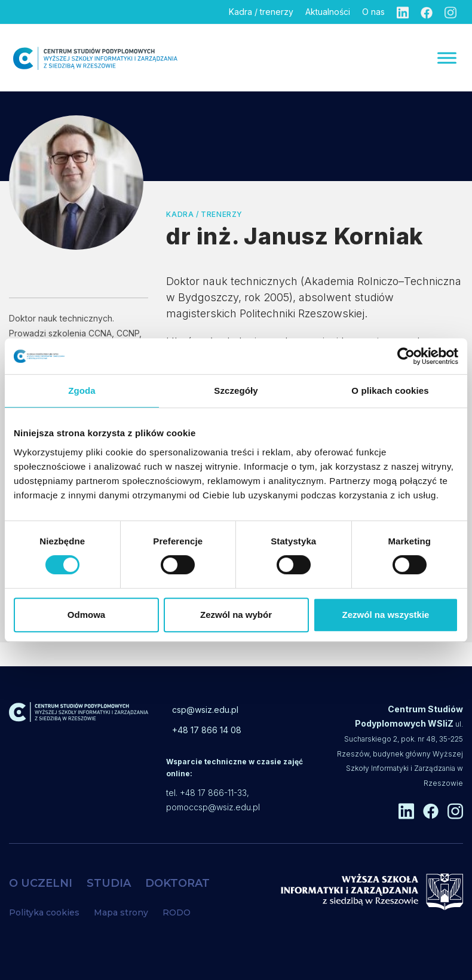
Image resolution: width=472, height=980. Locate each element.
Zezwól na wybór (236, 615)
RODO (177, 912)
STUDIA (109, 883)
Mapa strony (121, 912)
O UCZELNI (41, 883)
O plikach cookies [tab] (390, 391)
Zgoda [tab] (82, 391)
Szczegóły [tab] (236, 391)
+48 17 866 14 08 (207, 730)
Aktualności (328, 12)
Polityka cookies (44, 912)
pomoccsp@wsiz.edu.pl (213, 807)
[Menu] (447, 58)
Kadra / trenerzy (261, 12)
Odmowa (86, 615)
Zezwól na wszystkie (386, 615)
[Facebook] (427, 12)
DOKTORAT (177, 883)
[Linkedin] (403, 12)
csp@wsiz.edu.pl (205, 710)
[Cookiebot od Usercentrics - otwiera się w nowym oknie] (406, 356)
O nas (373, 12)
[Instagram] (450, 12)
